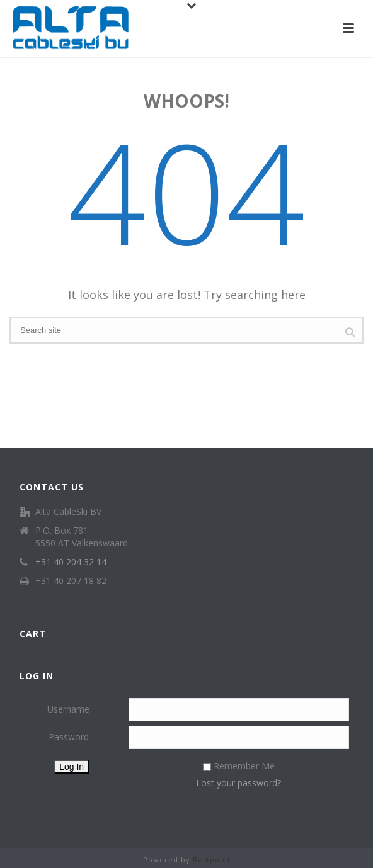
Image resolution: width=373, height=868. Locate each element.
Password (69, 737)
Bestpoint (212, 860)
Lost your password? (238, 783)
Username (68, 709)
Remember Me (244, 766)
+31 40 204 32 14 (71, 562)
